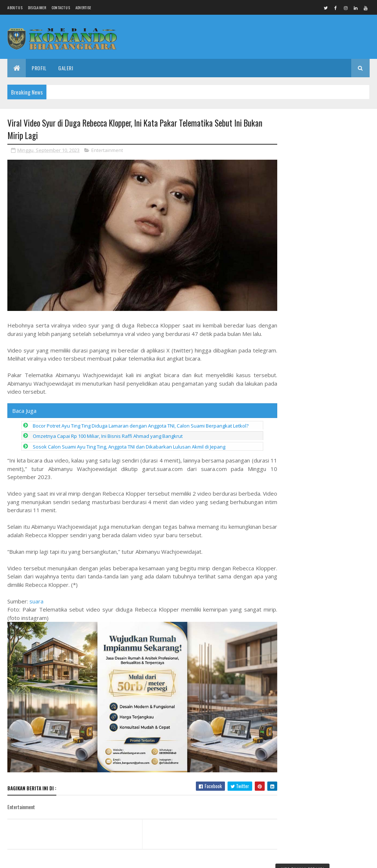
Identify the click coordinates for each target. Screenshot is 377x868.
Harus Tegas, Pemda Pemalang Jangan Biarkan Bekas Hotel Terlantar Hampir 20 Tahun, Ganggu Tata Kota (324, 715)
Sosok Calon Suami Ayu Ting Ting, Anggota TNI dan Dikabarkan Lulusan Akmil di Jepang (129, 445)
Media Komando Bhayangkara (73, 858)
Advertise (83, 8)
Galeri (66, 68)
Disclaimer (37, 8)
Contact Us (61, 8)
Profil (39, 68)
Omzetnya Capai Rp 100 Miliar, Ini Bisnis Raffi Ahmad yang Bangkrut (108, 434)
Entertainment (107, 150)
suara (36, 599)
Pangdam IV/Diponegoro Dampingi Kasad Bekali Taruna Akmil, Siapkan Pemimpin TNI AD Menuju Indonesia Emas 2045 (327, 155)
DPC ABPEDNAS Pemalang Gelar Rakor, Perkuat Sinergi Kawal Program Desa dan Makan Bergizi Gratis (327, 663)
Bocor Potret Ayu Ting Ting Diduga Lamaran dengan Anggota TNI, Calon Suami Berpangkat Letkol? (141, 424)
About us (15, 8)
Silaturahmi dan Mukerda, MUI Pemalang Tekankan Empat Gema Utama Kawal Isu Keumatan (324, 766)
